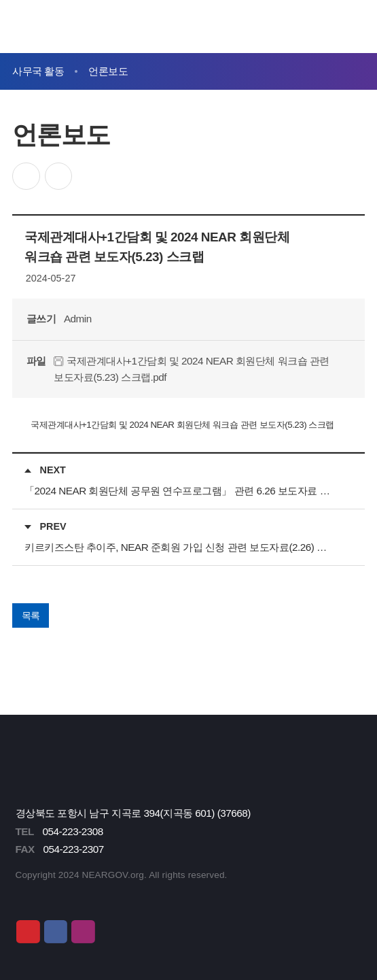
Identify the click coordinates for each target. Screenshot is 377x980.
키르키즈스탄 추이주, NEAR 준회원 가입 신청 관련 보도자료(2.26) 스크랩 (180, 547)
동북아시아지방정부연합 (92, 27)
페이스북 (56, 932)
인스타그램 (83, 932)
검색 (324, 27)
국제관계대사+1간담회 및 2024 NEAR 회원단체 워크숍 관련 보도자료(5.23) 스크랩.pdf (192, 369)
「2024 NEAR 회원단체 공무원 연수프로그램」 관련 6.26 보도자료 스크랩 (180, 491)
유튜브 (28, 932)
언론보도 (108, 71)
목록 (31, 615)
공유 (26, 176)
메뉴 (354, 27)
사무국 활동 (38, 71)
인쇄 (59, 176)
